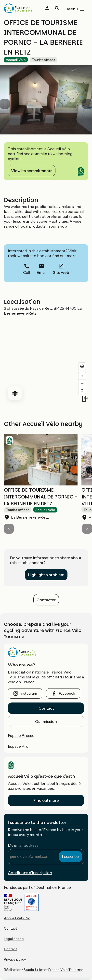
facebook (67, 693)
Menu (72, 9)
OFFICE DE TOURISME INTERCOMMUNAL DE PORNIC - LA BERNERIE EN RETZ (41, 497)
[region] (46, 360)
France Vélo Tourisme (66, 970)
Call (27, 272)
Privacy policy (15, 959)
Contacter (46, 600)
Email (42, 272)
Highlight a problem (46, 575)
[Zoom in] (82, 376)
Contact (46, 708)
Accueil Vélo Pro (17, 918)
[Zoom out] (82, 383)
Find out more (46, 800)
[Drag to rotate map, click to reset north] (82, 390)
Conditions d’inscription (30, 873)
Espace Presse (21, 735)
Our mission (46, 721)
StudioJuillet (33, 970)
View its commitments (32, 171)
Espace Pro (18, 746)
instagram (29, 693)
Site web (61, 272)
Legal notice (14, 939)
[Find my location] (82, 366)
